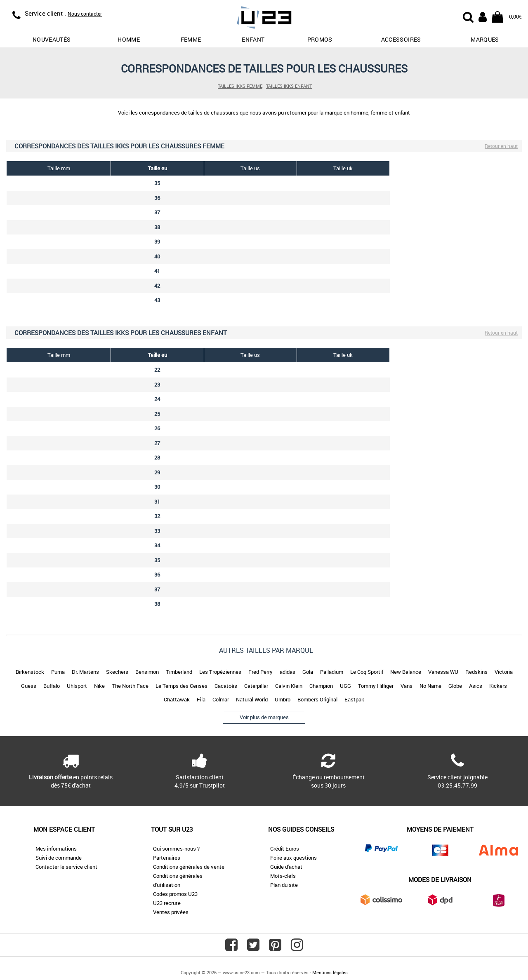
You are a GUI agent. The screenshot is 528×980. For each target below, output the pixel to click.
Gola (308, 672)
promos (320, 39)
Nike (99, 686)
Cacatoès (226, 686)
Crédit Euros (285, 849)
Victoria (504, 672)
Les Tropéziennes (220, 672)
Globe (455, 686)
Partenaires (167, 858)
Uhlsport (77, 686)
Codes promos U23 (175, 894)
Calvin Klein (289, 686)
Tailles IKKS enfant (289, 86)
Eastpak (354, 699)
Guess (29, 686)
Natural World (252, 699)
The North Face (130, 686)
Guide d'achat (286, 867)
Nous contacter (85, 14)
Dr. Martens (85, 672)
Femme (191, 39)
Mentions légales (330, 972)
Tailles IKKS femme (240, 86)
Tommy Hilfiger (376, 686)
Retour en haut (501, 146)
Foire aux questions (293, 858)
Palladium (332, 672)
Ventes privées (171, 912)
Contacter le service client (66, 867)
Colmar (221, 699)
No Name (430, 686)
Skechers (117, 672)
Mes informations (56, 849)
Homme (129, 39)
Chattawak (177, 699)
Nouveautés (52, 39)
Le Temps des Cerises (181, 686)
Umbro (283, 699)
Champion (321, 686)
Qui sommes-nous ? (176, 849)
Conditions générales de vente (189, 867)
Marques (485, 39)
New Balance (406, 672)
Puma (58, 672)
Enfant (253, 39)
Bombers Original (317, 699)
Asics (476, 686)
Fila (201, 699)
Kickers (498, 686)
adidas (288, 672)
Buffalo (52, 686)
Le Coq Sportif (367, 672)
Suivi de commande (59, 858)
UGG (345, 686)
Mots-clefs (283, 876)
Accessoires (401, 39)
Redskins (476, 672)
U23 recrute (167, 903)
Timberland (179, 672)
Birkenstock (30, 672)
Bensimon (147, 672)
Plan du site (284, 885)
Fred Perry (260, 672)
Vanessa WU (443, 672)
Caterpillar (256, 686)
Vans (407, 686)
